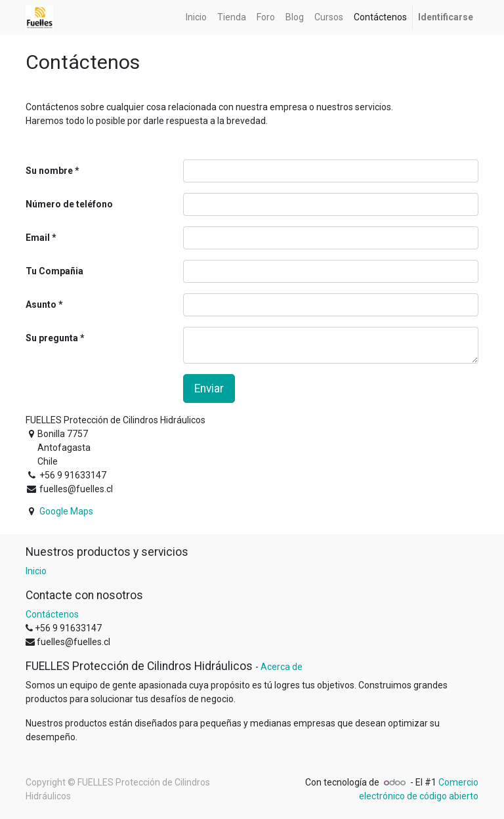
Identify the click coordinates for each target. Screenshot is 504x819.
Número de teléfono (69, 204)
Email (38, 238)
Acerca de (282, 667)
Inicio (36, 571)
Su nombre (49, 171)
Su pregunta (52, 338)
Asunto (41, 304)
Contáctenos (52, 614)
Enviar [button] (209, 388)
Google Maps (66, 511)
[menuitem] (196, 17)
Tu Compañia (54, 271)
